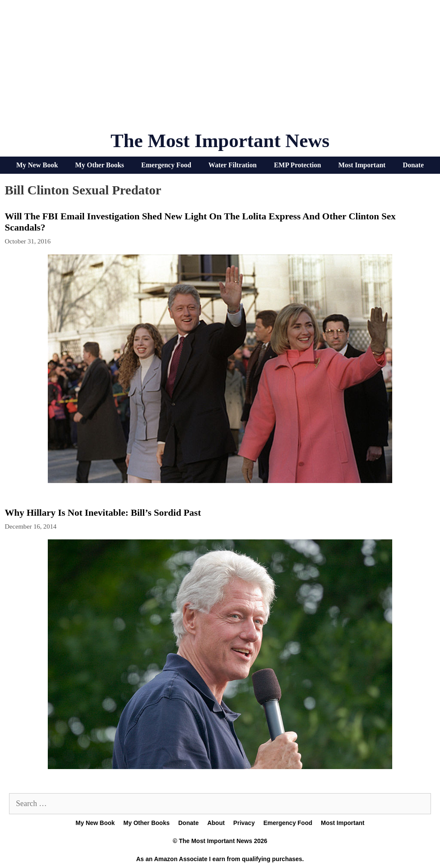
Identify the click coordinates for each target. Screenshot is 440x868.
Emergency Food (166, 165)
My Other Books (100, 165)
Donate (413, 165)
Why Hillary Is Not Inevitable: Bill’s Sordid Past (103, 512)
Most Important (362, 165)
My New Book (37, 165)
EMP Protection (297, 165)
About (216, 823)
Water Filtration (232, 165)
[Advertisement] (220, 69)
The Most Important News (220, 141)
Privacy (244, 823)
